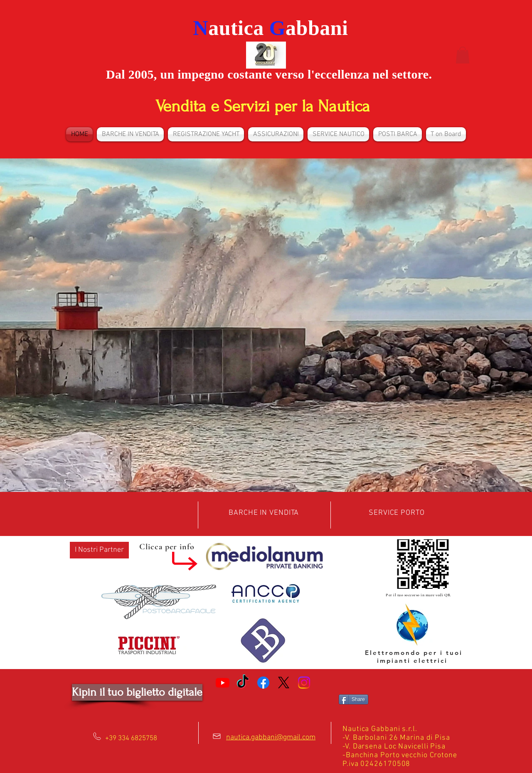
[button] (463, 55)
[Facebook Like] (263, 703)
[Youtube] (223, 683)
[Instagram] (304, 683)
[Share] (353, 699)
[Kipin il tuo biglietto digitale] (137, 692)
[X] (284, 683)
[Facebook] (263, 683)
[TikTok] (243, 683)
